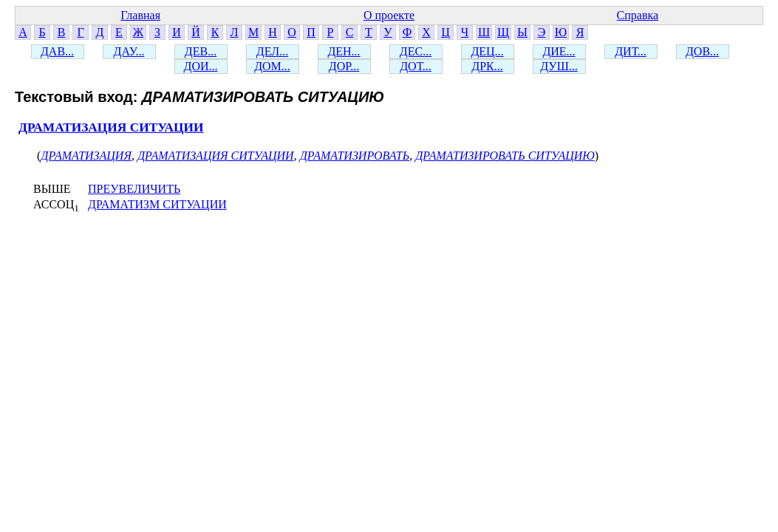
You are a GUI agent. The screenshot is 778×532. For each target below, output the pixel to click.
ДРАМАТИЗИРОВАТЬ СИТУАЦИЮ (505, 156)
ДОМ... (272, 66)
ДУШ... (559, 66)
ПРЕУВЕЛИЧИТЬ (134, 189)
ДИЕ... (559, 51)
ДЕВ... (201, 51)
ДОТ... (416, 66)
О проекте (389, 15)
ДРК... (487, 66)
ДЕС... (416, 51)
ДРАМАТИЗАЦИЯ (86, 156)
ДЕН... (344, 51)
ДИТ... (631, 51)
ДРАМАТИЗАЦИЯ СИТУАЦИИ (111, 127)
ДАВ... (57, 51)
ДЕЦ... (487, 51)
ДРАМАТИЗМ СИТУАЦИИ (157, 204)
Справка (638, 15)
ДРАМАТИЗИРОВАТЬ (355, 156)
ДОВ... (702, 51)
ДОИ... (200, 66)
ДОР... (344, 66)
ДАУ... (129, 51)
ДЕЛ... (272, 51)
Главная (140, 15)
